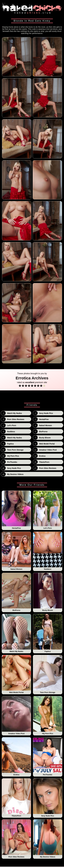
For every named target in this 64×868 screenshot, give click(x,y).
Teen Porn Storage (48, 674)
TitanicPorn (16, 798)
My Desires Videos (48, 839)
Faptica (48, 633)
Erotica (16, 756)
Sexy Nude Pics (48, 798)
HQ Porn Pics (48, 715)
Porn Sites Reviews (16, 839)
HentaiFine (16, 510)
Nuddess (48, 551)
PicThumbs (48, 756)
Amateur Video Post (16, 715)
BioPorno (16, 592)
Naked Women (16, 551)
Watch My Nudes (16, 633)
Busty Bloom (48, 592)
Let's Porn (48, 510)
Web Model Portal (16, 674)
